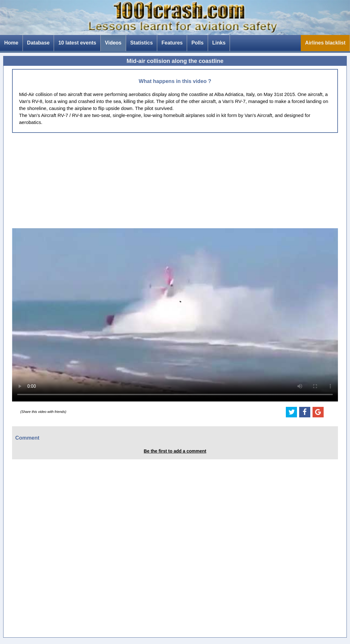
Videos (113, 43)
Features (172, 43)
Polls (198, 43)
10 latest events (77, 43)
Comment (27, 438)
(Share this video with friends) (43, 412)
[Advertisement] (175, 181)
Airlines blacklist (325, 43)
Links (219, 43)
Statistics (141, 43)
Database (38, 43)
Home (11, 43)
